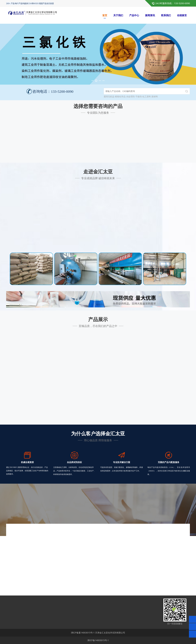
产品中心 (134, 15)
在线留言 (182, 15)
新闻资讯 (150, 15)
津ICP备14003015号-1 (98, 640)
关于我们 (118, 15)
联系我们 (166, 15)
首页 (105, 15)
